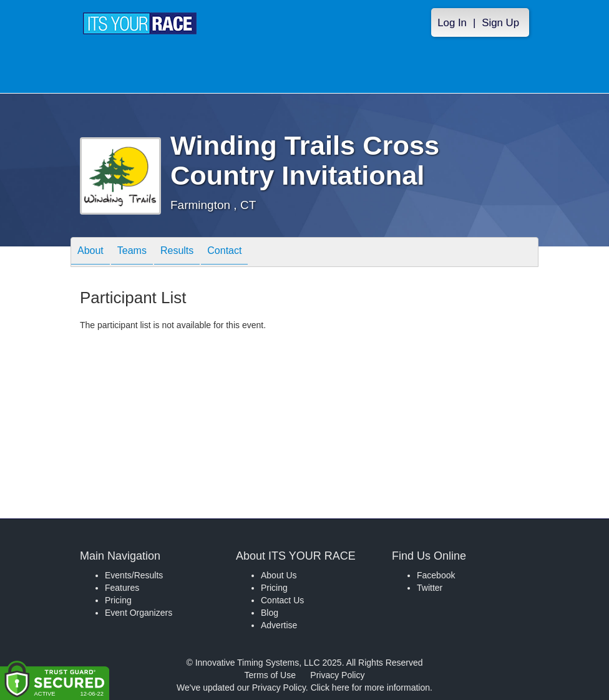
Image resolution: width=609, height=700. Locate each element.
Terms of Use (270, 675)
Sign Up (500, 23)
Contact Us (282, 600)
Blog (270, 613)
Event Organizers (139, 613)
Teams (132, 253)
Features (122, 588)
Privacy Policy (337, 675)
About (90, 253)
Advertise (279, 625)
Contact (224, 253)
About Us (279, 575)
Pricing (118, 600)
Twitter (430, 588)
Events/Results (134, 575)
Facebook (436, 575)
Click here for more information (370, 688)
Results (177, 253)
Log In (452, 23)
